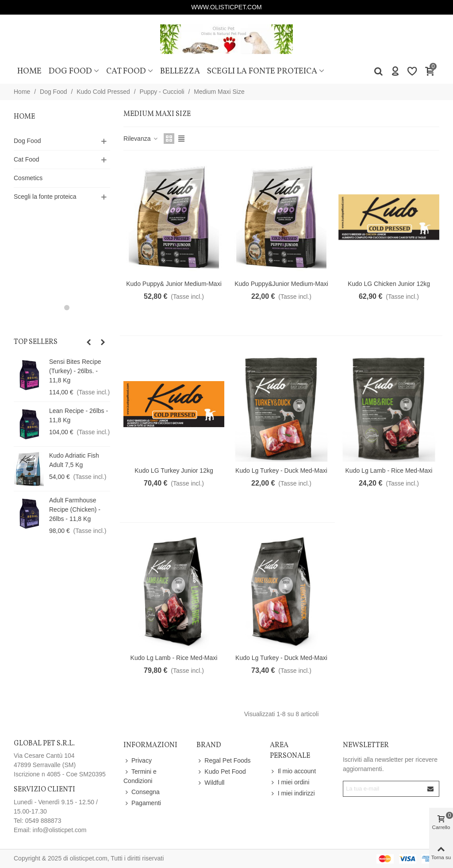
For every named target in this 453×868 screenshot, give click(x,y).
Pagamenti (142, 803)
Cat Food (126, 71)
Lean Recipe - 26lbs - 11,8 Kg (79, 415)
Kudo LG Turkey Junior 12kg (174, 471)
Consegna (142, 792)
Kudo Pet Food (221, 772)
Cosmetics (28, 178)
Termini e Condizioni (140, 776)
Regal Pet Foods (223, 761)
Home (29, 71)
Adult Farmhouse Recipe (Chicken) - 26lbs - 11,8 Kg (75, 509)
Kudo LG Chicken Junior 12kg (389, 284)
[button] (57, 308)
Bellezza (180, 71)
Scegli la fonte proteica (262, 71)
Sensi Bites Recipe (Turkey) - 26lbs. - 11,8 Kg (75, 371)
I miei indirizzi (292, 793)
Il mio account (293, 771)
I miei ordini (290, 782)
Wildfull (210, 783)
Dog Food (70, 71)
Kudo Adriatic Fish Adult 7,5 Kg (74, 460)
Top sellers (36, 342)
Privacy (138, 761)
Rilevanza (141, 139)
